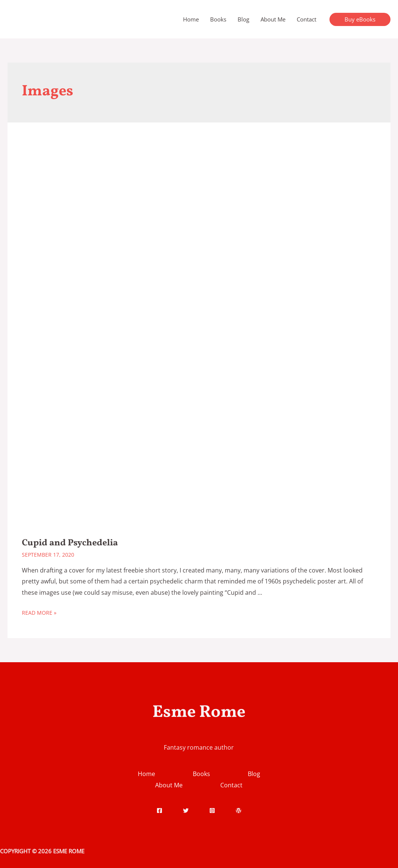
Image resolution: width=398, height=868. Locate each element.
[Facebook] (159, 811)
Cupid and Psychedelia (70, 543)
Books (218, 19)
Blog (243, 19)
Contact (307, 19)
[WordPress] (239, 811)
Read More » (39, 613)
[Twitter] (186, 811)
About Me (273, 19)
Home (191, 19)
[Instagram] (212, 811)
